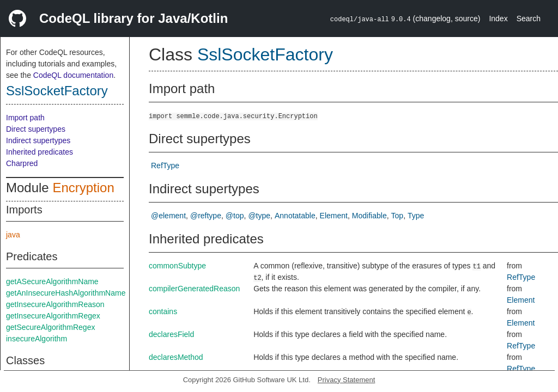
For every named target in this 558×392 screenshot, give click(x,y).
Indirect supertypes (38, 140)
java (13, 235)
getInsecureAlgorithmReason (55, 304)
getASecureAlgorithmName (52, 281)
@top (235, 216)
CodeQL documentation (73, 75)
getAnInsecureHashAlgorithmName (66, 293)
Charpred (22, 163)
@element (168, 216)
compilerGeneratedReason (194, 289)
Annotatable (295, 216)
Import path (25, 118)
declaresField (171, 334)
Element (334, 216)
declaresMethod (176, 357)
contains (163, 311)
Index (498, 19)
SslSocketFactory (57, 91)
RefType (165, 166)
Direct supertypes (36, 129)
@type (259, 216)
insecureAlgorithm (37, 339)
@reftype (206, 216)
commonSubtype (177, 266)
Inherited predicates (40, 152)
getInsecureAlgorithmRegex (53, 316)
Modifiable (369, 216)
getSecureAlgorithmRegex (50, 327)
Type (416, 216)
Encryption (83, 188)
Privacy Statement (347, 380)
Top (398, 216)
